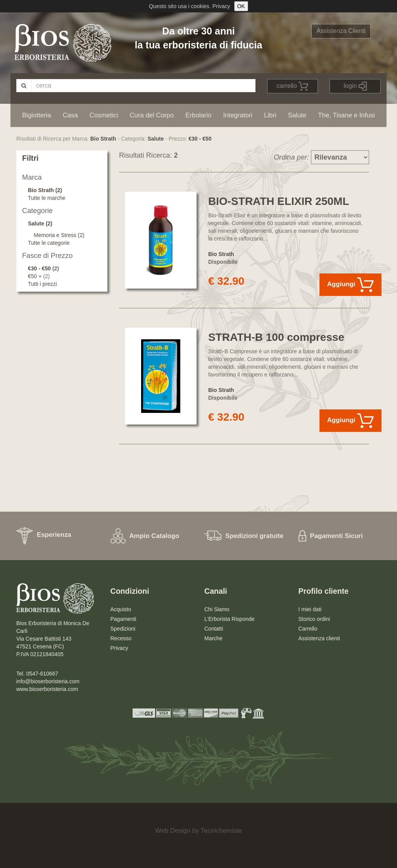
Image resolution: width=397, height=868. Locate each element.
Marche (213, 638)
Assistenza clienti (319, 638)
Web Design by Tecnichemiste (198, 831)
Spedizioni (123, 629)
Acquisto (121, 609)
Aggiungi (350, 285)
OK (241, 6)
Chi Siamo (217, 609)
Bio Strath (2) (45, 190)
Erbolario (198, 115)
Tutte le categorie (49, 243)
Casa (70, 115)
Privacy (221, 6)
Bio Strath (103, 139)
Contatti (214, 629)
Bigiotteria (37, 115)
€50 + (35, 276)
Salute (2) (40, 223)
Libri (270, 115)
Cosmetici (104, 115)
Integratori (238, 115)
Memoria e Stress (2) (59, 235)
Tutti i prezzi (42, 284)
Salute (297, 115)
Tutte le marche (47, 198)
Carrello (308, 629)
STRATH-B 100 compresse (276, 337)
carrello (293, 86)
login (355, 86)
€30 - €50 (200, 139)
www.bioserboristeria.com (47, 689)
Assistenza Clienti (341, 31)
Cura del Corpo (152, 115)
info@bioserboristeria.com (48, 681)
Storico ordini (314, 619)
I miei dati (310, 609)
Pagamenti (123, 619)
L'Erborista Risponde (230, 619)
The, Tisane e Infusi (346, 115)
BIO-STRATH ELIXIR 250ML (279, 201)
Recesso (121, 638)
